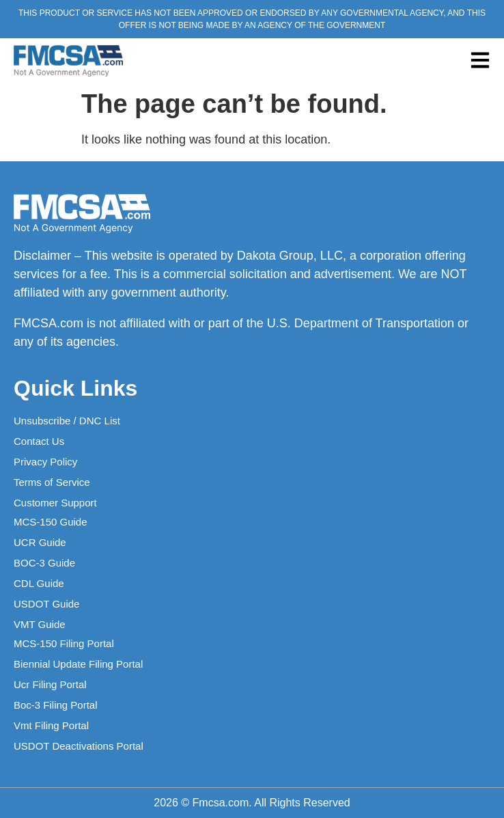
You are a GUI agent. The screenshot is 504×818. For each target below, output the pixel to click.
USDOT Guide (46, 604)
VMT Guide (40, 624)
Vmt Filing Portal (51, 725)
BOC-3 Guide (44, 563)
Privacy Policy (45, 462)
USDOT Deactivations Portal (79, 746)
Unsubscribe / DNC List (67, 421)
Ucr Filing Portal (50, 684)
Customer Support (55, 503)
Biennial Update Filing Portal (78, 664)
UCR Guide (40, 542)
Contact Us (39, 441)
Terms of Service (52, 482)
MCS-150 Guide (51, 522)
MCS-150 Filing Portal (64, 643)
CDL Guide (39, 583)
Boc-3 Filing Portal (56, 705)
